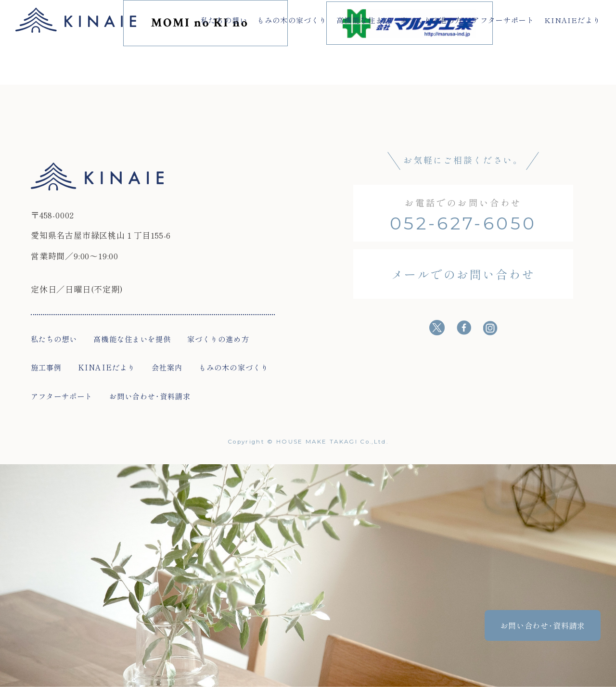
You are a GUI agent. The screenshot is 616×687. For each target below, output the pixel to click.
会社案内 (167, 367)
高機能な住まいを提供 (132, 339)
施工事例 (46, 367)
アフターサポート (503, 20)
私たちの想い (224, 20)
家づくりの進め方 (431, 20)
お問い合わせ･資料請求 (150, 396)
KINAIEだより (573, 20)
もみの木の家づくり (292, 20)
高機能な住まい (363, 20)
